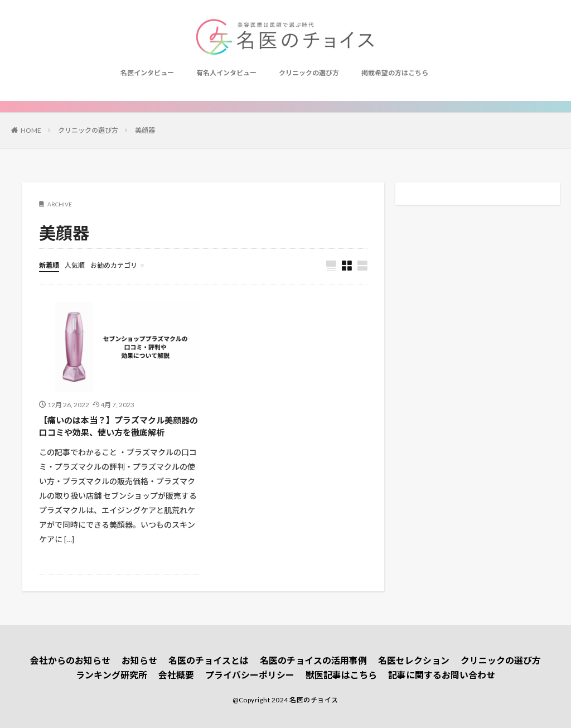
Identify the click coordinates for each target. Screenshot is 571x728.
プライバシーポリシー (250, 675)
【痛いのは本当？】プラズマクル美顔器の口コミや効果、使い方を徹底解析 (118, 426)
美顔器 (145, 130)
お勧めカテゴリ (114, 265)
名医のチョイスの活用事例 (313, 660)
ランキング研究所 (112, 675)
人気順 (75, 265)
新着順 (49, 265)
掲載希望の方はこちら (395, 73)
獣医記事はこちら (341, 675)
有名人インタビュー (226, 73)
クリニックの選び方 (309, 73)
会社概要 (176, 675)
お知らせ (139, 660)
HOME (31, 130)
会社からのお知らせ (70, 660)
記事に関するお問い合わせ (442, 675)
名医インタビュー (147, 73)
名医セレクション (414, 660)
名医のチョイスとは (209, 660)
